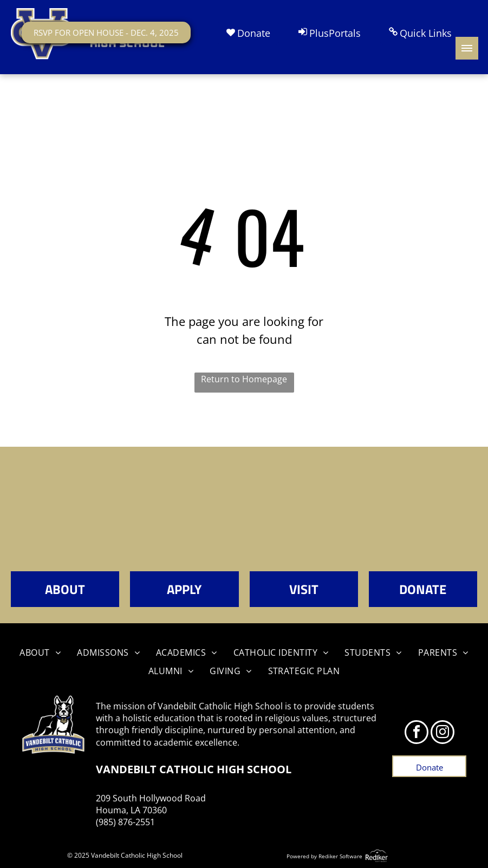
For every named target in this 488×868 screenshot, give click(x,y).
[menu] (467, 48)
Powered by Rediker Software (324, 856)
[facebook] (417, 733)
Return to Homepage (244, 379)
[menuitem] (40, 652)
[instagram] (443, 733)
